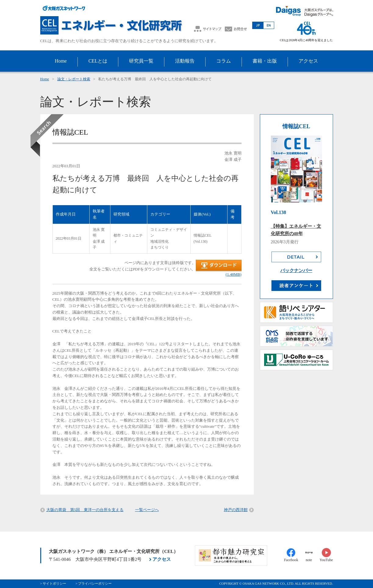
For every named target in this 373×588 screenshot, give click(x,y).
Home (45, 79)
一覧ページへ (147, 510)
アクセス (162, 559)
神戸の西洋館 (236, 510)
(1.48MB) (234, 274)
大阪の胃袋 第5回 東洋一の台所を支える (85, 510)
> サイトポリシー (53, 583)
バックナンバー (296, 270)
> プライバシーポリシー (93, 583)
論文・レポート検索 (74, 79)
